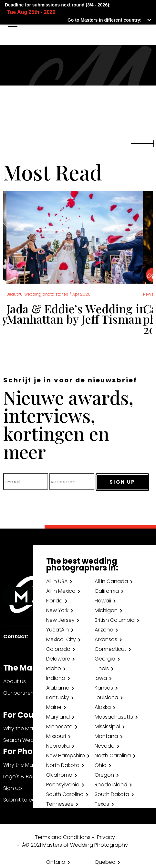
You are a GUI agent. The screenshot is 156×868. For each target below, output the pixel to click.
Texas (102, 804)
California (107, 591)
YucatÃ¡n (57, 630)
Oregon (104, 775)
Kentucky (58, 697)
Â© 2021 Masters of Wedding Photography (75, 845)
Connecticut (110, 649)
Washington (110, 823)
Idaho (54, 668)
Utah (52, 814)
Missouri (56, 736)
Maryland (58, 717)
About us (15, 681)
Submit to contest (26, 800)
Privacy (106, 837)
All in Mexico (61, 591)
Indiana (56, 678)
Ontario (56, 862)
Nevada (105, 746)
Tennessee (60, 804)
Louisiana (106, 697)
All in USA (57, 581)
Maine (54, 707)
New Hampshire (66, 756)
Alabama (58, 688)
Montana (106, 736)
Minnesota (59, 727)
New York (57, 610)
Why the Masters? (26, 728)
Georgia (105, 659)
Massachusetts (114, 717)
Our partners (19, 693)
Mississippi (107, 727)
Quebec (105, 862)
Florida (54, 601)
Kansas (104, 688)
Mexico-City (61, 639)
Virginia (55, 823)
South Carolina (65, 794)
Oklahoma (59, 775)
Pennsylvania (63, 785)
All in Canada (111, 581)
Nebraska (58, 746)
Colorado (58, 649)
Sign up (13, 788)
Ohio (101, 765)
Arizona (104, 630)
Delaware (58, 659)
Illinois (102, 668)
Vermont (106, 814)
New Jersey (60, 620)
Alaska (103, 707)
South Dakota (112, 794)
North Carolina (113, 756)
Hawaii (103, 601)
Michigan (106, 610)
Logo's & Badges (24, 777)
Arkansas (106, 639)
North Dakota (63, 765)
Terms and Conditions (63, 837)
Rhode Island (111, 785)
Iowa (101, 678)
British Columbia (115, 620)
